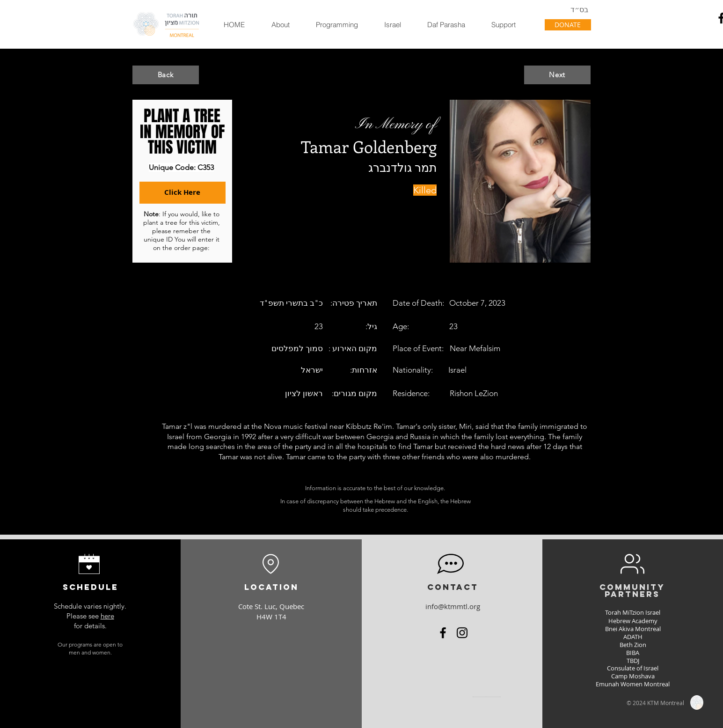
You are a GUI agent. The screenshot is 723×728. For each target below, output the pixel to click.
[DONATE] (568, 25)
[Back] (166, 75)
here (107, 616)
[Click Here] (183, 193)
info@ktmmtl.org (453, 606)
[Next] (557, 75)
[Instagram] (462, 633)
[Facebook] (443, 633)
